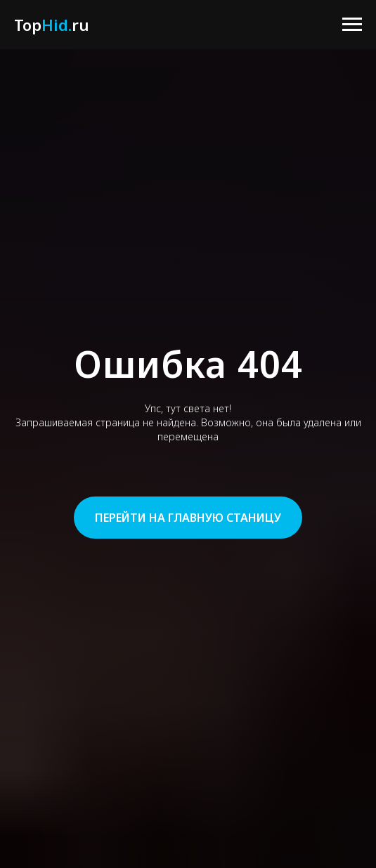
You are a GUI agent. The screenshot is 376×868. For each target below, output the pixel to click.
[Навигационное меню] (352, 25)
